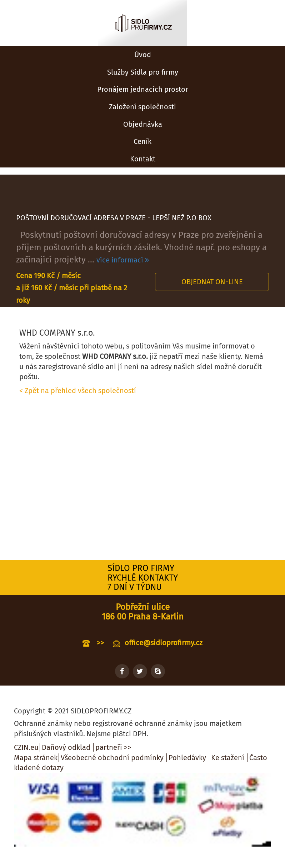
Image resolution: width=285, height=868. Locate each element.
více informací (123, 260)
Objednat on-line (212, 282)
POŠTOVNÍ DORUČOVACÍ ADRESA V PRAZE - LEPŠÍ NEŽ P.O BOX (114, 218)
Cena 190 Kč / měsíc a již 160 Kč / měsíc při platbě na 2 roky (72, 288)
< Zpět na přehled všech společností (78, 391)
